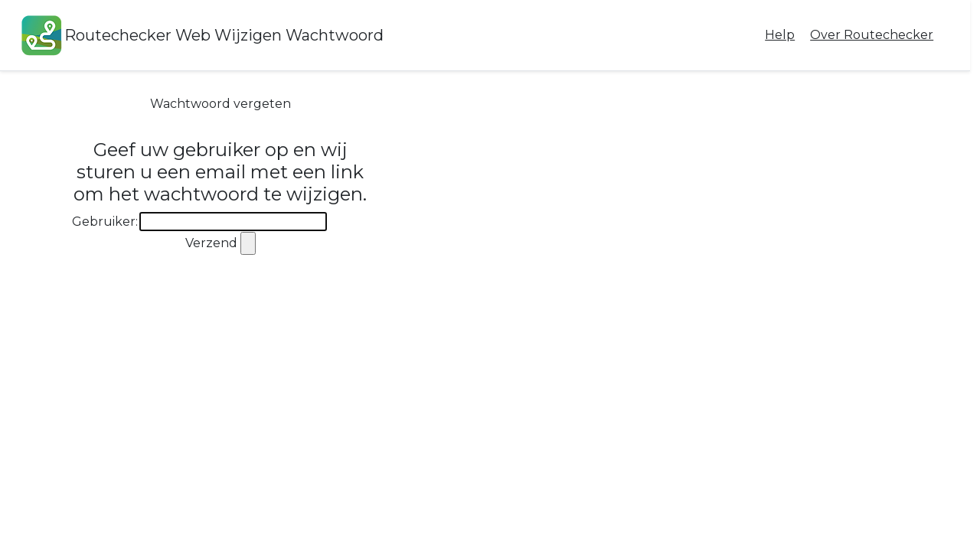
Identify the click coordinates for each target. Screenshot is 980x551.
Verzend (211, 243)
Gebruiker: (105, 222)
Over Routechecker (872, 35)
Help (780, 35)
